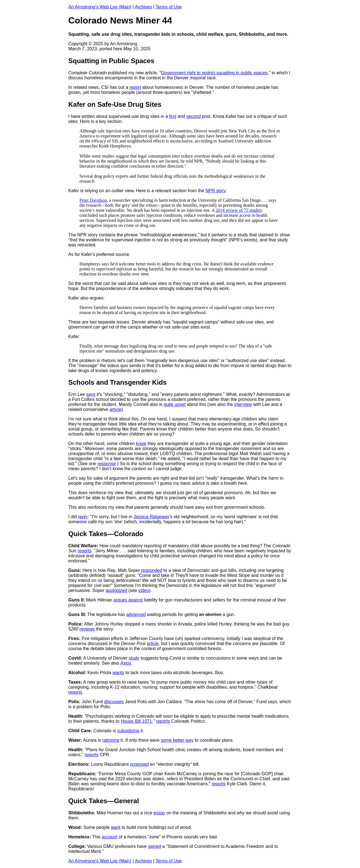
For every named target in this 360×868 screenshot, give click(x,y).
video (144, 590)
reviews (87, 629)
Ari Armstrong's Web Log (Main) (100, 7)
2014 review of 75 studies (239, 210)
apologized (116, 590)
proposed (140, 764)
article (115, 409)
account (109, 837)
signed (155, 846)
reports (84, 551)
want (116, 827)
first (173, 116)
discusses (114, 702)
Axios (126, 663)
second (194, 116)
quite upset (175, 404)
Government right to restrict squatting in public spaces (214, 73)
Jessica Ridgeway (151, 517)
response (107, 464)
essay (159, 813)
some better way (177, 740)
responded (152, 570)
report (135, 87)
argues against (128, 600)
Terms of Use (169, 7)
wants (118, 673)
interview (243, 404)
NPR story (215, 191)
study (134, 658)
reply (83, 517)
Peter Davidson (93, 200)
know (141, 443)
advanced (136, 614)
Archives (143, 7)
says (91, 394)
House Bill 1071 (136, 721)
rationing (111, 740)
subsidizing (128, 731)
